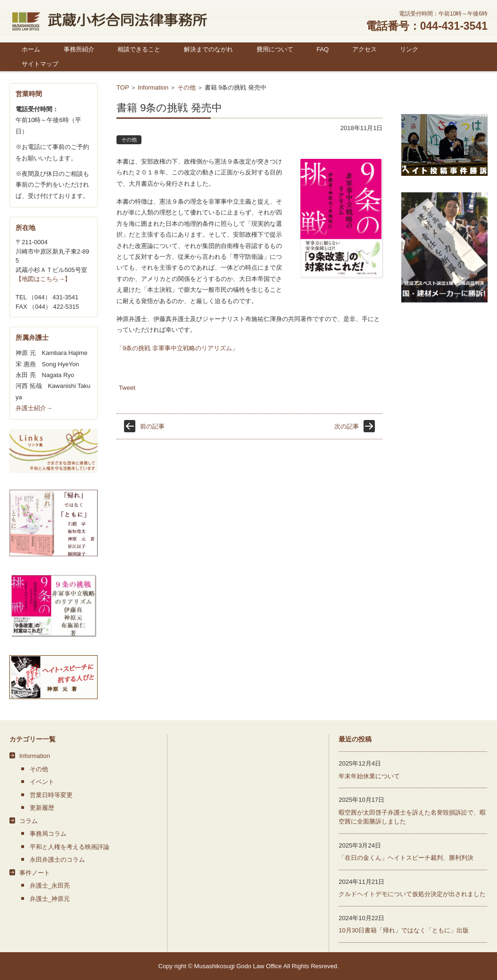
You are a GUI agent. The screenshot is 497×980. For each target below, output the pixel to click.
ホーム (31, 49)
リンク (409, 49)
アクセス (364, 49)
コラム (29, 821)
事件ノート (35, 873)
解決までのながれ (208, 49)
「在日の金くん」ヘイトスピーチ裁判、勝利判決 (406, 858)
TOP (123, 87)
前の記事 (152, 426)
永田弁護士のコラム (57, 860)
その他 (186, 87)
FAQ (323, 49)
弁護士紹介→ (34, 408)
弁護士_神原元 (50, 899)
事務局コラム (48, 834)
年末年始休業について (369, 776)
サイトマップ (40, 64)
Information (153, 87)
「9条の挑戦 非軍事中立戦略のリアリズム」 (177, 348)
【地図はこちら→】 (43, 279)
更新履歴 (42, 808)
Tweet (127, 388)
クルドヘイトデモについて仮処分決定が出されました (412, 894)
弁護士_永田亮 (50, 885)
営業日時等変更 (51, 795)
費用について (275, 49)
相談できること (139, 49)
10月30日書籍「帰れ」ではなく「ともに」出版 (404, 930)
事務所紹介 (79, 49)
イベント (42, 782)
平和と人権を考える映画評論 (70, 847)
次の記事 (347, 426)
